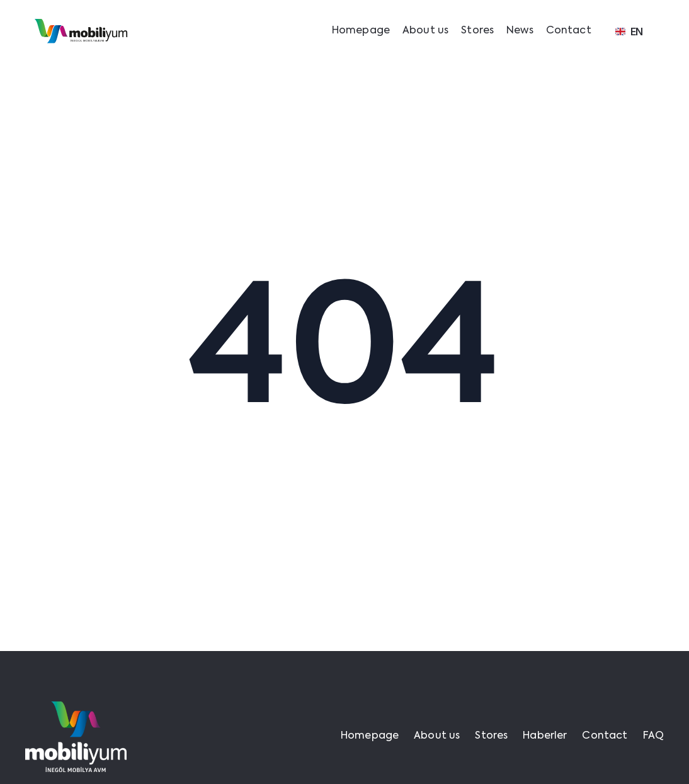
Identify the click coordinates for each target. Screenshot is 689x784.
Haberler (545, 736)
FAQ (653, 736)
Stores (477, 31)
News (520, 31)
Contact (569, 31)
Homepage (361, 31)
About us (425, 31)
